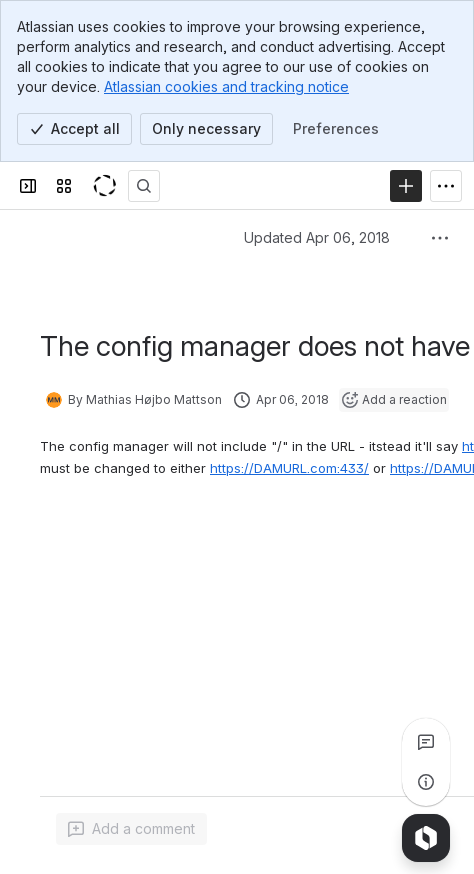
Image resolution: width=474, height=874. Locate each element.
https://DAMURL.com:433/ (289, 468)
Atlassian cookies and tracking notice (226, 86)
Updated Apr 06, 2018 (317, 237)
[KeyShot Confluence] (104, 186)
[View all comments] (426, 742)
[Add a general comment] (131, 829)
